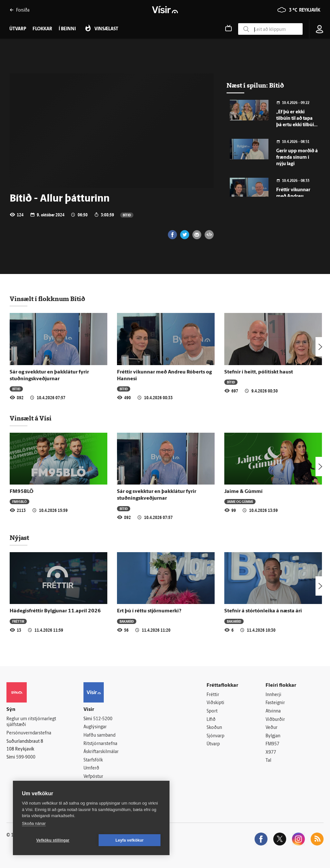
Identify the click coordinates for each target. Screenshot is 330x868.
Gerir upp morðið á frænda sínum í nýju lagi (297, 158)
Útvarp (213, 745)
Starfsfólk (93, 760)
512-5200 (103, 719)
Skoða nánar (34, 823)
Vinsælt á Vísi (31, 418)
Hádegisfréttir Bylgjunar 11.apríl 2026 (55, 611)
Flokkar (42, 29)
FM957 (272, 745)
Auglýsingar (95, 727)
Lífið (211, 720)
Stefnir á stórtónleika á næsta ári (263, 611)
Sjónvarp (215, 736)
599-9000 (26, 757)
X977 (271, 753)
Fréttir (18, 621)
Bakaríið (127, 621)
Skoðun (214, 728)
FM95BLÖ (22, 492)
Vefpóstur (93, 777)
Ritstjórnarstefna (100, 744)
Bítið (127, 215)
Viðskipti (215, 703)
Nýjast (19, 538)
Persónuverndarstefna (29, 733)
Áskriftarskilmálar (101, 752)
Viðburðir (275, 720)
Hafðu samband (99, 736)
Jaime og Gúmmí (240, 501)
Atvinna (273, 711)
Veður (272, 728)
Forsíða (19, 10)
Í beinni (67, 29)
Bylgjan (273, 736)
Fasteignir (275, 703)
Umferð (91, 769)
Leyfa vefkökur (130, 840)
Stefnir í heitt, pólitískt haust (259, 372)
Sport (212, 711)
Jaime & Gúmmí (243, 492)
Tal (268, 761)
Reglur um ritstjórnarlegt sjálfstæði (31, 722)
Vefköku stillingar (53, 840)
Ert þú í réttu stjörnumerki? (149, 611)
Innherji (273, 695)
